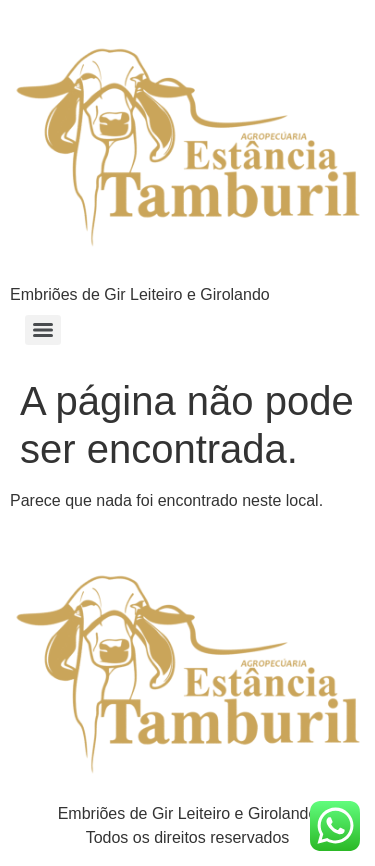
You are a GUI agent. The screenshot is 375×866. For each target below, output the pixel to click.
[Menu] (43, 330)
